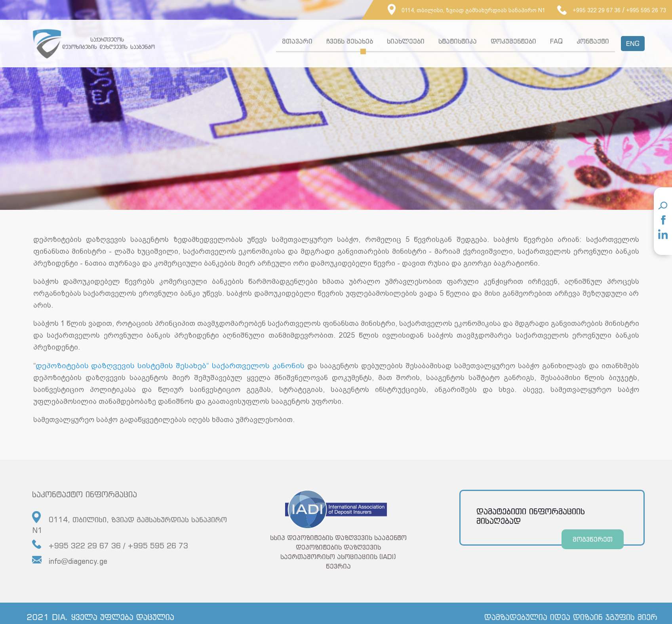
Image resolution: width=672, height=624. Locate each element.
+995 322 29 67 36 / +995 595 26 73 (110, 557)
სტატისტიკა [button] (458, 41)
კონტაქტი (593, 41)
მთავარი (297, 41)
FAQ (556, 41)
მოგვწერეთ (593, 551)
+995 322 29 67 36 (589, 10)
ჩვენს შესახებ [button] (350, 41)
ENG (633, 44)
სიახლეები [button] (406, 41)
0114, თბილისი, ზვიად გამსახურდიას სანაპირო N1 (466, 10)
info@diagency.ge (70, 572)
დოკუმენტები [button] (513, 41)
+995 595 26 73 (646, 10)
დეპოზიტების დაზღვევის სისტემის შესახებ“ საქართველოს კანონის (174, 377)
